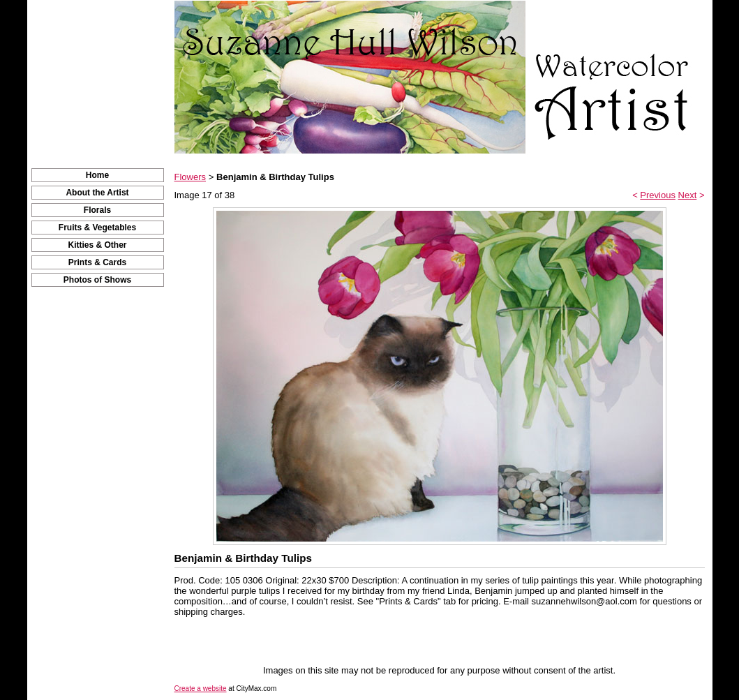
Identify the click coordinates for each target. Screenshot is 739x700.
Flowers (191, 177)
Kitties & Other (97, 245)
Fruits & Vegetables (97, 228)
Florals (97, 210)
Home (97, 175)
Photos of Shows (97, 280)
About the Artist (97, 193)
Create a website (201, 688)
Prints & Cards (97, 262)
